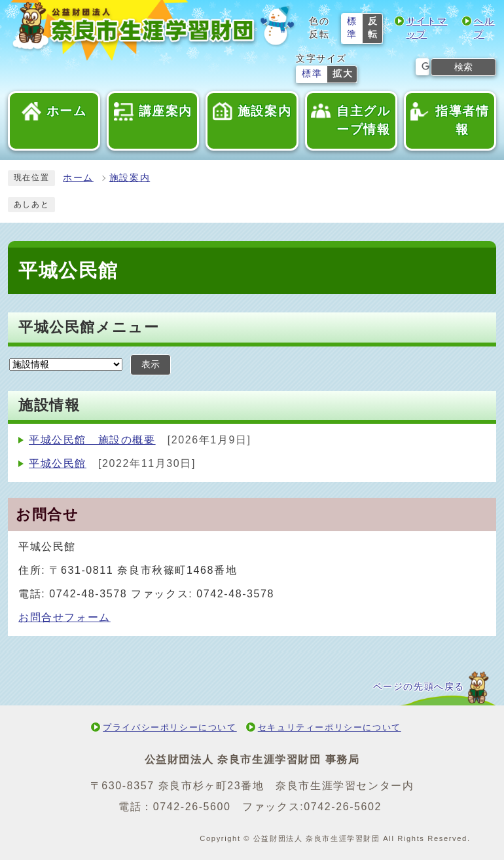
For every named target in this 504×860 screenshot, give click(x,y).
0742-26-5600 (192, 807)
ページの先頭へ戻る (419, 687)
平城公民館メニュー (89, 327)
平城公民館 (58, 463)
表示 (151, 365)
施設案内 (130, 178)
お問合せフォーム (64, 617)
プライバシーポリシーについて (170, 727)
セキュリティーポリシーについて (330, 727)
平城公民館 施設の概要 (92, 440)
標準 (352, 28)
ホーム (78, 178)
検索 (463, 67)
